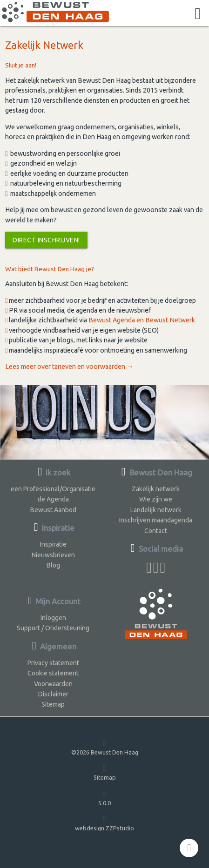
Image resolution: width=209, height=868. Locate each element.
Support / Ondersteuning (53, 628)
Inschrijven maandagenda (156, 520)
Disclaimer (53, 694)
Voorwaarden (53, 684)
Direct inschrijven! (46, 240)
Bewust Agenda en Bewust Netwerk (142, 320)
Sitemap (53, 704)
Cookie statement (53, 673)
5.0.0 (104, 798)
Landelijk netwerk (156, 510)
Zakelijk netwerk (156, 489)
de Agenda (53, 499)
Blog (53, 565)
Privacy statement (53, 663)
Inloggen (53, 618)
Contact (156, 531)
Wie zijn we (156, 499)
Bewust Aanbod (53, 510)
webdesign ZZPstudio (104, 823)
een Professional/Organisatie (53, 489)
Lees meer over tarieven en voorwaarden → (69, 367)
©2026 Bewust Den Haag (105, 747)
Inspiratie (53, 544)
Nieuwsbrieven (53, 555)
